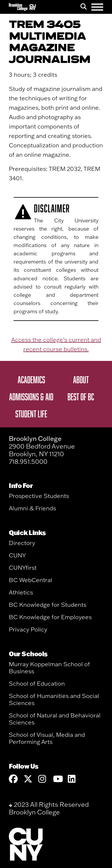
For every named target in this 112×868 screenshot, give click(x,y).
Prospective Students (39, 496)
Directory (22, 543)
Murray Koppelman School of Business (49, 668)
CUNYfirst (23, 568)
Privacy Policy (28, 629)
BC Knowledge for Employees (50, 617)
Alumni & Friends (32, 508)
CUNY (17, 555)
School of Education (37, 683)
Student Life (31, 414)
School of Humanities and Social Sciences (54, 699)
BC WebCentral (31, 580)
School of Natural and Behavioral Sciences (55, 719)
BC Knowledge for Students (48, 605)
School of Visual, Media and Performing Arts (47, 738)
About (81, 379)
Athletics (21, 592)
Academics (31, 379)
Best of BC (81, 396)
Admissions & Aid (31, 396)
